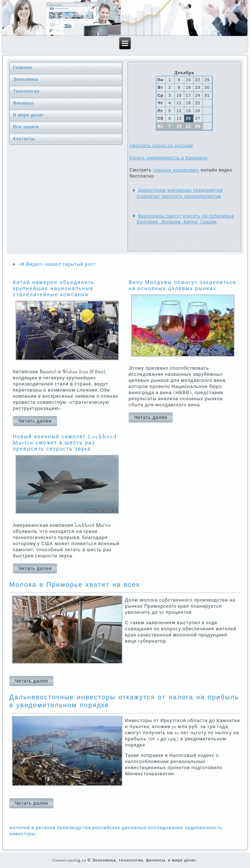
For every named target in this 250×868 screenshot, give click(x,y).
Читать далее (35, 421)
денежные (134, 828)
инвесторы (23, 834)
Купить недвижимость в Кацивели (169, 158)
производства (74, 828)
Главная (23, 68)
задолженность (203, 828)
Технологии (27, 91)
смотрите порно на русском (161, 146)
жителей (20, 828)
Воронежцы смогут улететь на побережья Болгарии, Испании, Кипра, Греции (186, 219)
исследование (166, 828)
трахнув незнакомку (176, 170)
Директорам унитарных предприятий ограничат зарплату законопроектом (180, 193)
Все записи (26, 127)
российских (106, 828)
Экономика (26, 79)
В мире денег (29, 115)
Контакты (24, 139)
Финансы (24, 103)
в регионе (44, 828)
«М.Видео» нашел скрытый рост (57, 264)
